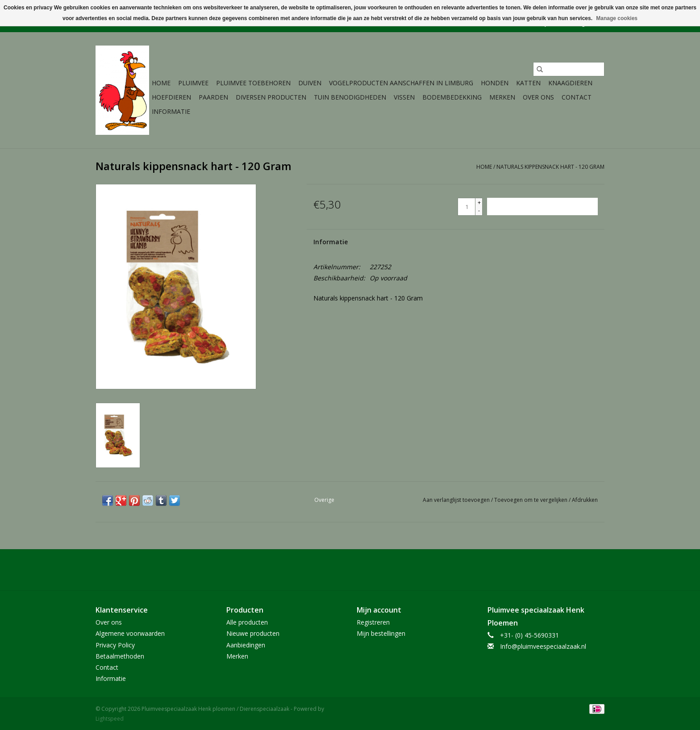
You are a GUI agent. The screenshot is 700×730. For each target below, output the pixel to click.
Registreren (373, 622)
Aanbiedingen (246, 645)
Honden (495, 83)
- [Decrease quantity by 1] (479, 211)
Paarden (213, 97)
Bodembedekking (452, 97)
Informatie (171, 111)
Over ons (538, 97)
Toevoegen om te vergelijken (531, 500)
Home (161, 83)
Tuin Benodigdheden (350, 97)
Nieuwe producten (253, 633)
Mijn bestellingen (381, 633)
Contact (577, 97)
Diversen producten (271, 97)
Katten (528, 83)
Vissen (404, 97)
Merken (502, 97)
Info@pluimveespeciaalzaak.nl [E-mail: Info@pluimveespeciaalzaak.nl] (543, 646)
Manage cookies (617, 18)
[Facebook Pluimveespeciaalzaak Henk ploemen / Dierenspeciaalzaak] (350, 570)
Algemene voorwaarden (130, 633)
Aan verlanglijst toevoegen (457, 500)
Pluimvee (193, 83)
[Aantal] (467, 207)
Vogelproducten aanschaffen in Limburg (401, 83)
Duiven (310, 83)
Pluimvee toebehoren (253, 83)
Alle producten (247, 622)
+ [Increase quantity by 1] (479, 202)
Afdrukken (585, 500)
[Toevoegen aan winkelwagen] (542, 206)
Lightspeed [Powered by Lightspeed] (110, 719)
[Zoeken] (569, 69)
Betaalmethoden (120, 656)
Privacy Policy (115, 645)
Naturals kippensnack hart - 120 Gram (550, 167)
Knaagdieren (570, 83)
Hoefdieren (171, 97)
